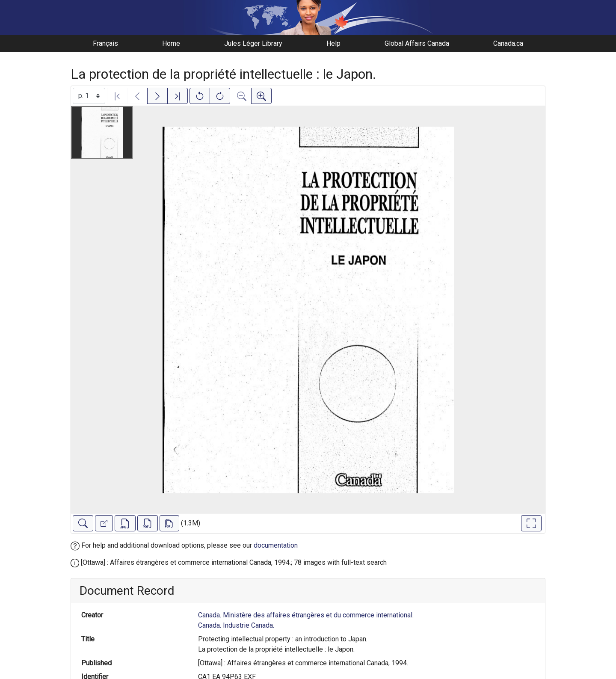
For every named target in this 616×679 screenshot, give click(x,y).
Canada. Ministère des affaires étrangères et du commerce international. (306, 615)
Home (171, 43)
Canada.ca (508, 43)
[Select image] (89, 96)
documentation (276, 545)
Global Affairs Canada (417, 43)
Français (105, 43)
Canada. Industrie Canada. (236, 625)
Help (333, 43)
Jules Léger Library (253, 43)
